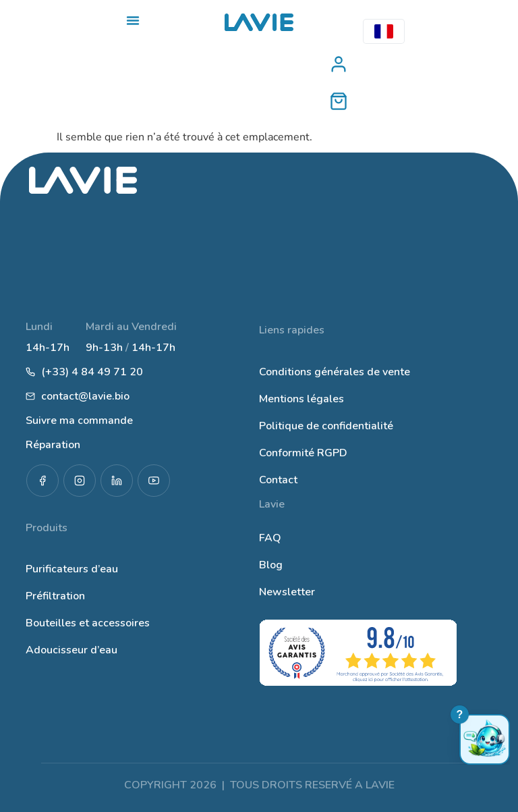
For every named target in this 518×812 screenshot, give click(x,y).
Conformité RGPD (303, 453)
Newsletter (287, 592)
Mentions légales (301, 399)
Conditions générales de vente (335, 372)
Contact (278, 480)
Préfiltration (55, 596)
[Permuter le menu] (133, 20)
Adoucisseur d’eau (71, 650)
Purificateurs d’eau (72, 569)
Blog (271, 565)
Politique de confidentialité (326, 426)
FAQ (270, 538)
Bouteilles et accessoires (88, 623)
